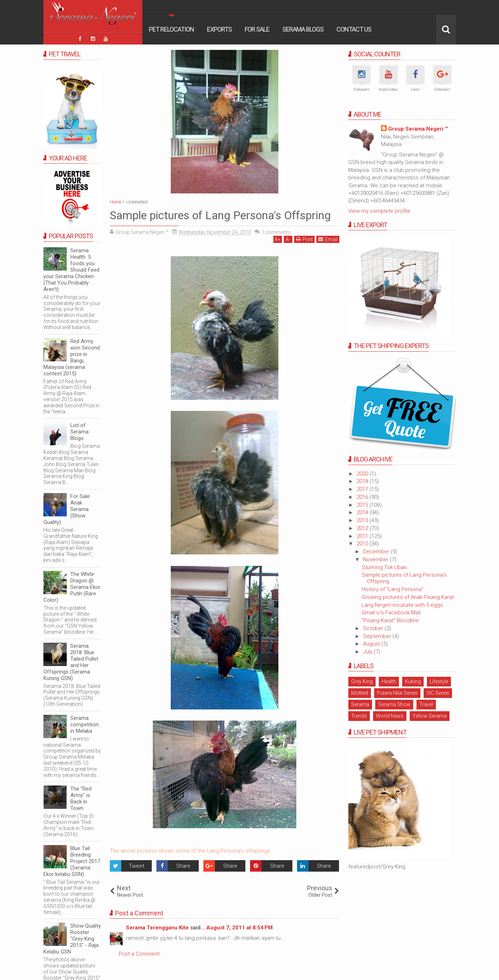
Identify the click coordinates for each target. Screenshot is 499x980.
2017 (363, 489)
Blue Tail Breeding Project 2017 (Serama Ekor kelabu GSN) (72, 861)
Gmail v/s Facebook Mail (391, 613)
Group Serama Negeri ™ (418, 129)
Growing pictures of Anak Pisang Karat (408, 597)
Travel (426, 704)
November (376, 559)
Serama (360, 704)
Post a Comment (139, 954)
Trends (359, 716)
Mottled (360, 693)
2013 (363, 520)
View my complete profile (379, 211)
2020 (363, 474)
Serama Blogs (303, 29)
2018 (363, 481)
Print (304, 239)
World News (390, 716)
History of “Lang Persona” (392, 589)
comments (276, 232)
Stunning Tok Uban (384, 567)
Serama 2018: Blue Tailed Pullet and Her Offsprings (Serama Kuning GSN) (71, 662)
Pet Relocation (171, 29)
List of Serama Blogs (79, 432)
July (368, 652)
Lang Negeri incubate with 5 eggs (402, 605)
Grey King (362, 681)
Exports (219, 29)
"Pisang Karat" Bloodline (390, 620)
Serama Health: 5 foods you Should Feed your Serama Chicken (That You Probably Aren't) (71, 270)
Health (389, 681)
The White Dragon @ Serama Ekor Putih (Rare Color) (72, 587)
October (374, 628)
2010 (363, 544)
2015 (363, 505)
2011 (363, 536)
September (378, 636)
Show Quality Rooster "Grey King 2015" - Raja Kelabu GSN (72, 939)
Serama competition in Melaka (84, 725)
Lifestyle (439, 681)
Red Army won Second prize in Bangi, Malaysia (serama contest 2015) (72, 357)
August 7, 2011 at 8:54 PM (239, 928)
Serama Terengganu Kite (157, 928)
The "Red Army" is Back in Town (81, 798)
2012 (363, 528)
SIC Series (438, 693)
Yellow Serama (430, 716)
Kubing (413, 681)
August (372, 644)
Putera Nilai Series (397, 693)
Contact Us (354, 29)
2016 (363, 497)
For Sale (257, 29)
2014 (363, 512)
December (377, 552)
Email (328, 239)
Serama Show (394, 704)
